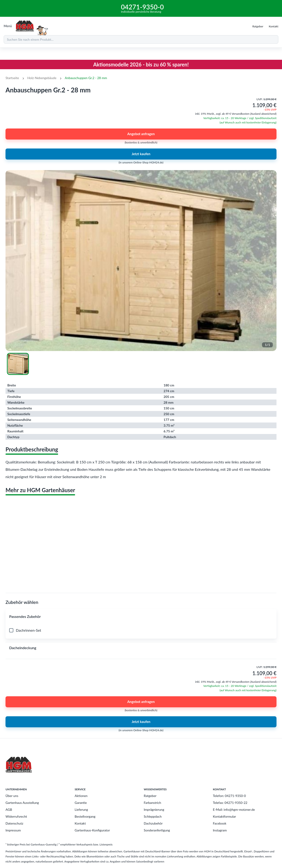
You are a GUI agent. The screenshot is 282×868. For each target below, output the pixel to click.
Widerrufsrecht (16, 816)
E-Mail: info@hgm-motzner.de (234, 809)
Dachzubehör (153, 823)
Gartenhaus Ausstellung (22, 803)
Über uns (12, 796)
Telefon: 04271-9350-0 (229, 796)
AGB (9, 809)
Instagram (220, 830)
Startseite (12, 78)
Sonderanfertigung (157, 830)
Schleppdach (153, 816)
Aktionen (81, 796)
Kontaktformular (224, 816)
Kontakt (80, 823)
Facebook (220, 823)
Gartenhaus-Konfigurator (92, 830)
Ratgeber (150, 796)
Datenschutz (14, 823)
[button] (141, 617)
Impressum (13, 830)
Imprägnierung (154, 809)
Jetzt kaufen (141, 154)
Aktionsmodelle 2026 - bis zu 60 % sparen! (141, 64)
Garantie (81, 803)
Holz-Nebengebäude (42, 78)
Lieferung (81, 809)
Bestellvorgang (85, 816)
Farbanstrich (152, 803)
